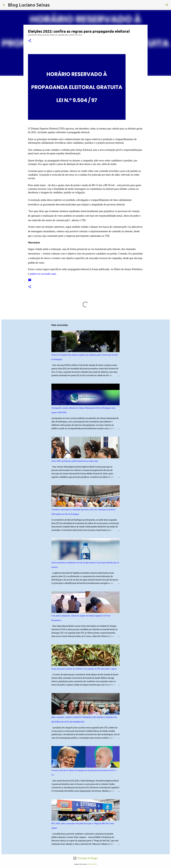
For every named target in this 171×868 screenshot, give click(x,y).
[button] (30, 41)
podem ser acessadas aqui (43, 274)
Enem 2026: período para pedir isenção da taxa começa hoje (75, 461)
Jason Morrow (92, 864)
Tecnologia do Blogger (85, 858)
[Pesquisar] (54, 5)
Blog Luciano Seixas (29, 5)
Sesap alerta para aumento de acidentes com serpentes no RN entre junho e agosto (84, 669)
